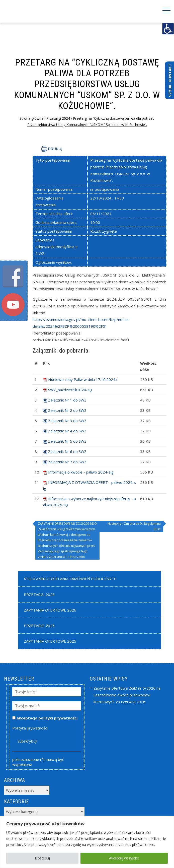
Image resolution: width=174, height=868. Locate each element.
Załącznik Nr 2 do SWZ (67, 410)
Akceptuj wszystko (124, 858)
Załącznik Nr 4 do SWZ (67, 431)
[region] (87, 842)
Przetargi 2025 (39, 626)
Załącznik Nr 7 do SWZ (67, 462)
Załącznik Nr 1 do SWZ (67, 400)
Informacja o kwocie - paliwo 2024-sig (81, 472)
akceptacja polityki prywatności (45, 718)
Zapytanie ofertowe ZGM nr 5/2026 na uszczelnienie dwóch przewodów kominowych (127, 695)
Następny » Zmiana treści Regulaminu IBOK (134, 526)
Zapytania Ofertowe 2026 (50, 610)
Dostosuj (42, 858)
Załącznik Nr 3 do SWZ (67, 421)
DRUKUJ (52, 149)
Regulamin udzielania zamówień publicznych (70, 579)
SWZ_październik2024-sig (70, 390)
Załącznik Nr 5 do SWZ (67, 441)
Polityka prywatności (30, 728)
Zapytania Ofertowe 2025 (50, 641)
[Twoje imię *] (47, 692)
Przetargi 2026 (39, 594)
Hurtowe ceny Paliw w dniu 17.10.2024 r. (83, 379)
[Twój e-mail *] (47, 706)
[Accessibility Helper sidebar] (168, 29)
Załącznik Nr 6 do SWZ (67, 451)
